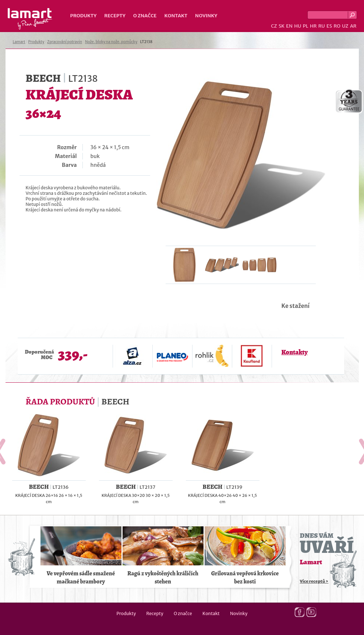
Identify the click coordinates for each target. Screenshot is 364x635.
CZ (274, 26)
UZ (345, 26)
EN (289, 26)
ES (329, 26)
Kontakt (176, 16)
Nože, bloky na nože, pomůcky (111, 42)
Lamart (30, 19)
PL (306, 26)
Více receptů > (314, 581)
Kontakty (295, 352)
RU (322, 26)
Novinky (206, 16)
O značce (145, 16)
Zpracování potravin (65, 42)
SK (282, 26)
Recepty (115, 16)
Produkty (84, 16)
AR (353, 26)
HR (313, 26)
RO (337, 26)
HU (298, 26)
